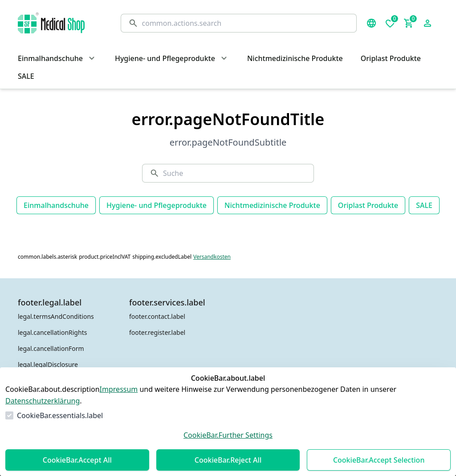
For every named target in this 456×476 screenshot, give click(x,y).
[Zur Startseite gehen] (61, 23)
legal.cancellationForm (51, 348)
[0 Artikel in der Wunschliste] (390, 23)
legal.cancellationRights (52, 332)
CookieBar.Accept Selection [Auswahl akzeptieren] (379, 460)
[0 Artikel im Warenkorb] (409, 23)
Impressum (119, 389)
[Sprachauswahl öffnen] (371, 23)
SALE (424, 205)
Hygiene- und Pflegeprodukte (157, 205)
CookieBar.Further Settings (228, 435)
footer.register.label (157, 332)
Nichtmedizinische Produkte (272, 205)
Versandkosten (212, 257)
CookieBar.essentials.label (60, 415)
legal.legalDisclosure (48, 364)
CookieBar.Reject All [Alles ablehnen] (228, 460)
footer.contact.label (157, 316)
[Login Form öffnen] (427, 23)
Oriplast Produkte (368, 205)
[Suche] (246, 23)
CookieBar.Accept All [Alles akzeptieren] (77, 460)
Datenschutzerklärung (43, 401)
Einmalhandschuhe (56, 205)
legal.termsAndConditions (56, 316)
